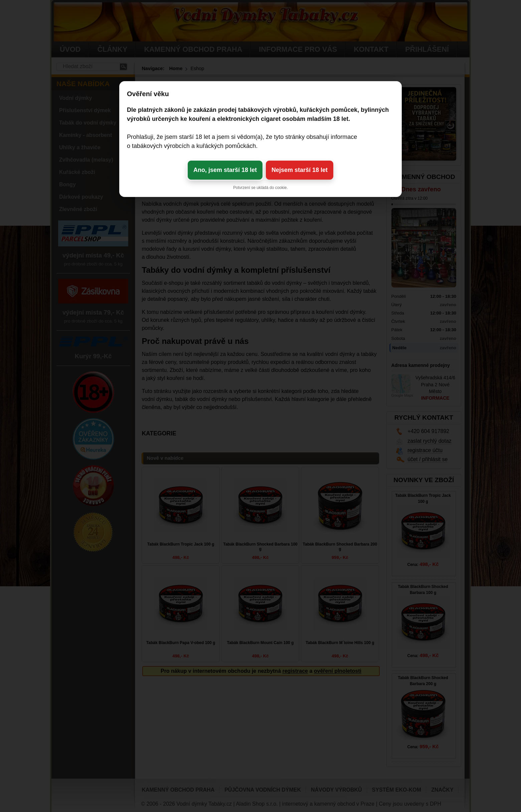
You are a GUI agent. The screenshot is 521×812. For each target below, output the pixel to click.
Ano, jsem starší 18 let (225, 170)
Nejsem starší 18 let (300, 170)
